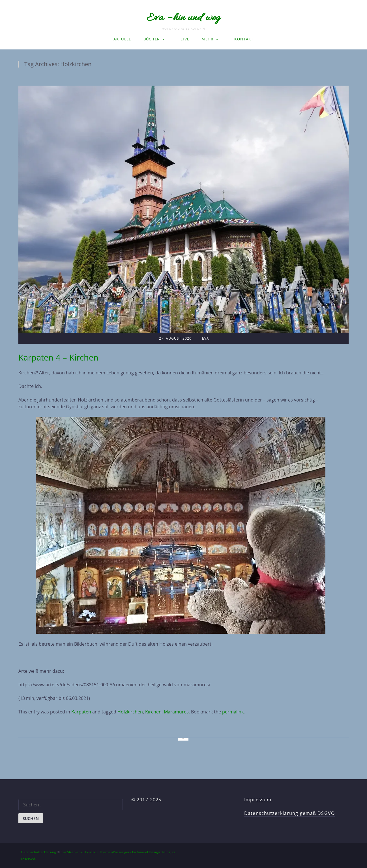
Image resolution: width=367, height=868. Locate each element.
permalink (233, 712)
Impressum (258, 800)
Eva (206, 338)
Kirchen (153, 712)
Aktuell (122, 39)
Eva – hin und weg (183, 18)
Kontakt (244, 39)
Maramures (176, 712)
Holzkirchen (130, 712)
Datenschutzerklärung (38, 852)
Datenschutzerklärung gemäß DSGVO (289, 813)
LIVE (185, 39)
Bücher (152, 39)
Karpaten (81, 712)
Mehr (207, 39)
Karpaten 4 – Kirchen (58, 357)
